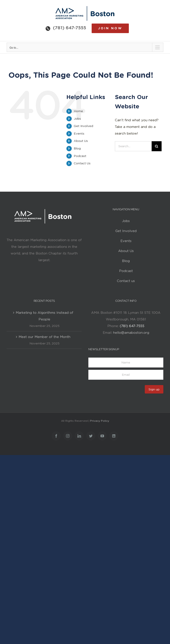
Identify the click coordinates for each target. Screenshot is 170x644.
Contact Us (82, 163)
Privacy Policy (100, 421)
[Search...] (133, 146)
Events (79, 133)
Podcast (80, 156)
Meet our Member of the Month (44, 337)
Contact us (126, 281)
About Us (81, 141)
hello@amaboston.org (131, 333)
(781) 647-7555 (70, 28)
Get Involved (83, 126)
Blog (77, 148)
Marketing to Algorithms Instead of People (44, 316)
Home (78, 111)
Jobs (77, 119)
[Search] (157, 146)
